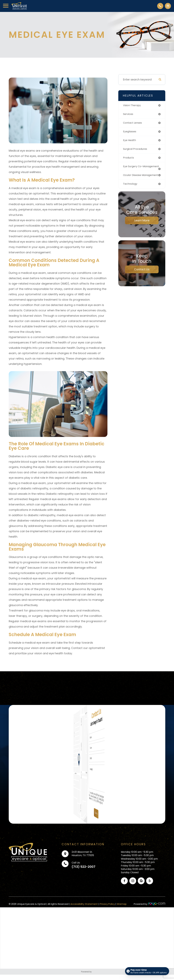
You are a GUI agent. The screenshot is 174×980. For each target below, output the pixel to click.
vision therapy (133, 105)
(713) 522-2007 (83, 877)
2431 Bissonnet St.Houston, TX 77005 (83, 864)
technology (131, 191)
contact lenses (134, 123)
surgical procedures (136, 150)
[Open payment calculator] (147, 971)
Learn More (142, 228)
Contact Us (142, 277)
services (129, 114)
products (129, 159)
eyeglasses (131, 132)
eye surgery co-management (134, 169)
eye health (130, 141)
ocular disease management (133, 181)
